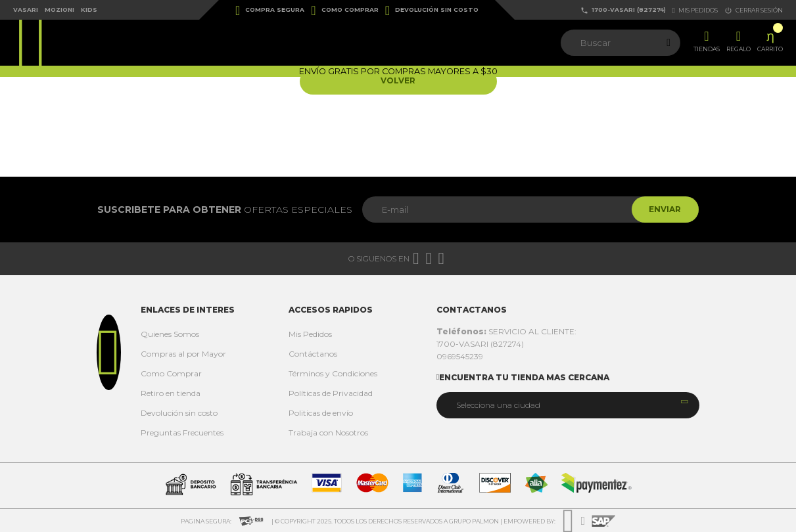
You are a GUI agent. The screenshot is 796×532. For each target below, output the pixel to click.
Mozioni (59, 10)
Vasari (26, 10)
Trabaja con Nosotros (328, 432)
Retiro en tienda (171, 393)
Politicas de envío (321, 413)
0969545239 (460, 356)
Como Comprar (344, 11)
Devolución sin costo (432, 11)
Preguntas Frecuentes (182, 432)
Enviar (663, 209)
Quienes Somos (170, 334)
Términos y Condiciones (333, 373)
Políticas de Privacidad (331, 393)
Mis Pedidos (310, 334)
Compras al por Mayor (183, 354)
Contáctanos (313, 354)
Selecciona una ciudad (498, 405)
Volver (398, 81)
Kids (89, 10)
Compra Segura (270, 11)
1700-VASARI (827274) (623, 10)
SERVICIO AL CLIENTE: (506, 331)
